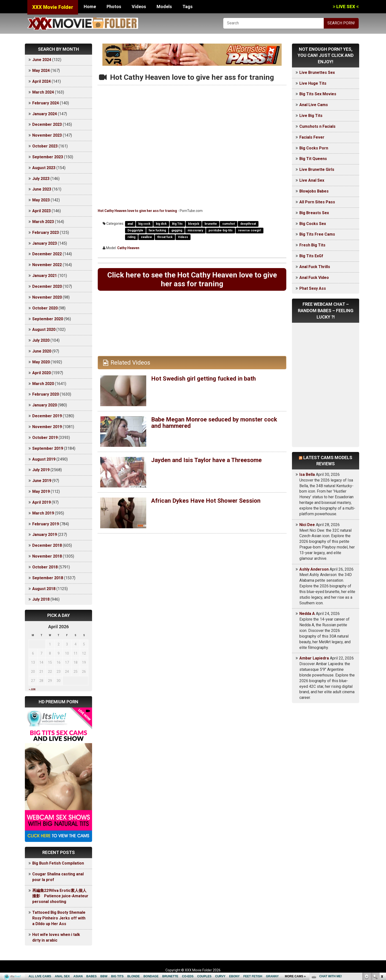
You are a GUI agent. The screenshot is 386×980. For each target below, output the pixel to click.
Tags (187, 7)
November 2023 (47, 135)
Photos (114, 7)
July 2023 (41, 179)
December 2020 (47, 286)
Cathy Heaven (128, 248)
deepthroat (248, 224)
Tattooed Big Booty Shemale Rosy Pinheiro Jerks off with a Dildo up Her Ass (59, 918)
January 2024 (45, 114)
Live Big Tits (311, 116)
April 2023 (41, 211)
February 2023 (46, 233)
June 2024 (42, 60)
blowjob (194, 224)
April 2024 (41, 81)
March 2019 (43, 513)
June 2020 (42, 351)
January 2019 (45, 535)
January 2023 (45, 243)
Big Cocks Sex (313, 224)
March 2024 (43, 92)
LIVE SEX (346, 7)
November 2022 (47, 265)
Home (90, 7)
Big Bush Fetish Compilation (58, 863)
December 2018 (47, 545)
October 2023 (45, 146)
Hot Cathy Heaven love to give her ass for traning (137, 211)
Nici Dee (307, 525)
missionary (195, 230)
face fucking (157, 230)
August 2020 (44, 329)
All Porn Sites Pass (317, 202)
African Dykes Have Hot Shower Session (206, 501)
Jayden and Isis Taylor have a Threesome (206, 460)
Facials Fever (312, 137)
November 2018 (47, 556)
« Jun (32, 689)
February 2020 (46, 394)
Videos (139, 7)
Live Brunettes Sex (317, 72)
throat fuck (165, 237)
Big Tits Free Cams (317, 234)
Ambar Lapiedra (314, 658)
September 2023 (48, 157)
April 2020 (41, 373)
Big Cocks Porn (314, 148)
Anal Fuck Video (314, 278)
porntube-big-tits (221, 230)
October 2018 (45, 567)
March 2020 (43, 384)
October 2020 (45, 308)
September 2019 (48, 448)
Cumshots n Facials (317, 126)
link (382, 903)
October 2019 (45, 438)
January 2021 (45, 276)
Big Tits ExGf (311, 256)
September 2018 (48, 578)
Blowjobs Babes (314, 191)
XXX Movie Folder (53, 7)
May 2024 (41, 71)
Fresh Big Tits (312, 245)
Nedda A (307, 614)
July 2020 (41, 340)
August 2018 (44, 589)
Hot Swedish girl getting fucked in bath (203, 379)
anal (130, 224)
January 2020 (45, 405)
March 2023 (43, 222)
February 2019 (46, 524)
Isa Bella (307, 474)
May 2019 (41, 491)
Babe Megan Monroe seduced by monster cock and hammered (214, 423)
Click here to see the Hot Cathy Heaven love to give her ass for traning (192, 279)
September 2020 (48, 319)
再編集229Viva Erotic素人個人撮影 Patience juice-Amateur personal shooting (60, 896)
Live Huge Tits (313, 83)
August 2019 (44, 459)
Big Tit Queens (313, 159)
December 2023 (47, 124)
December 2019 (47, 416)
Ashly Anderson (314, 569)
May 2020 (41, 362)
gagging (177, 230)
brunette (211, 224)
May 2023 (41, 200)
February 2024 (46, 103)
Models (164, 7)
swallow (146, 237)
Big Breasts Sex (314, 213)
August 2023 (44, 168)
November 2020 (47, 297)
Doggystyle (135, 230)
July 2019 (41, 470)
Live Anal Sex (312, 180)
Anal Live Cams (314, 105)
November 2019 (47, 427)
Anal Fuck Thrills (315, 267)
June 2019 (42, 481)
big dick (161, 224)
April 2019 (41, 502)
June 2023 (42, 189)
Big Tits (177, 224)
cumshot (229, 224)
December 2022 (47, 254)
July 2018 (41, 599)
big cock (144, 224)
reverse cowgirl (249, 230)
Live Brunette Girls (317, 169)
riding (131, 237)
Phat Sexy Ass (313, 288)
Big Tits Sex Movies (318, 94)
